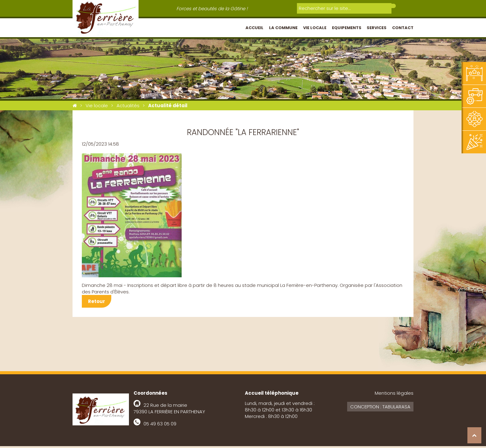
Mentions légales (394, 395)
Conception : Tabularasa (380, 408)
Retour (97, 303)
